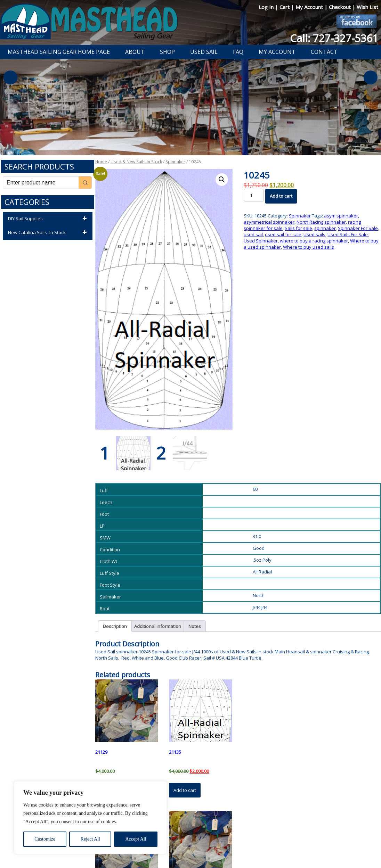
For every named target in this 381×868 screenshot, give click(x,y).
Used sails (314, 234)
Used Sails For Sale (348, 234)
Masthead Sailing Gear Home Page (59, 52)
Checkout (341, 7)
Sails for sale (298, 228)
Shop (167, 52)
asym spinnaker (341, 216)
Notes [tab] (195, 626)
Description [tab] (115, 626)
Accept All (136, 839)
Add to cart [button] (185, 790)
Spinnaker (175, 162)
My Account (310, 7)
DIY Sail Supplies (48, 219)
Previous (10, 77)
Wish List (367, 7)
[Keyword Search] (41, 183)
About (135, 52)
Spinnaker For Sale (358, 228)
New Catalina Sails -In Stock (48, 233)
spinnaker (325, 228)
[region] (90, 818)
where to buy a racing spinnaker (314, 241)
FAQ (238, 52)
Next (371, 77)
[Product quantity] (254, 195)
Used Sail (204, 52)
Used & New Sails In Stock (136, 162)
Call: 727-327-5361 (334, 38)
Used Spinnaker (261, 241)
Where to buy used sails (309, 247)
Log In (267, 7)
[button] (222, 180)
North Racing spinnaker (321, 222)
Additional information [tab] (158, 626)
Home (101, 162)
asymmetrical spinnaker (269, 222)
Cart (285, 7)
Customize (45, 839)
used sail (253, 234)
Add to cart (281, 196)
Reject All (90, 839)
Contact (324, 52)
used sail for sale (283, 234)
